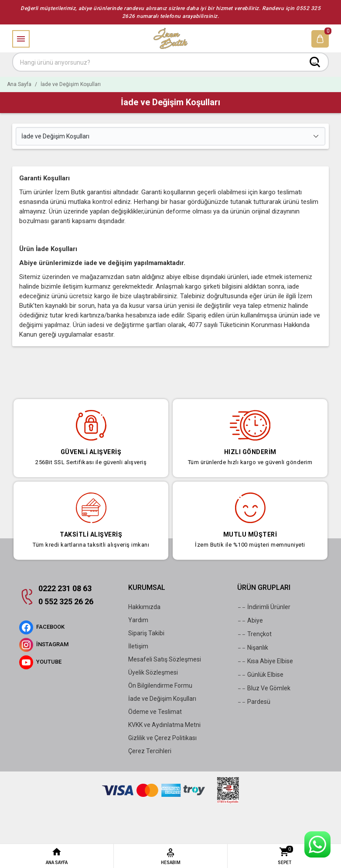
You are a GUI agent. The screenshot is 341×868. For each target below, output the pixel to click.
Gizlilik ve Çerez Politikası (162, 738)
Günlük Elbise (260, 675)
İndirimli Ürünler (264, 607)
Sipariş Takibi (146, 633)
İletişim (138, 646)
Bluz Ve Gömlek (264, 689)
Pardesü (254, 702)
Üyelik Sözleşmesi (153, 672)
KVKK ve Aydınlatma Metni (164, 725)
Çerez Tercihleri (150, 751)
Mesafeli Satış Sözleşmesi (165, 659)
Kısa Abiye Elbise (265, 661)
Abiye (250, 621)
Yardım (138, 620)
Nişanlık (253, 648)
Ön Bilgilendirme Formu (160, 685)
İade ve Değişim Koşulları (162, 699)
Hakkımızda (144, 607)
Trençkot (254, 634)
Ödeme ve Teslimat (155, 712)
